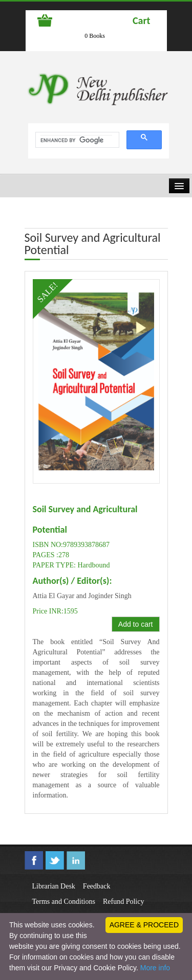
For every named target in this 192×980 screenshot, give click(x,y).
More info (155, 968)
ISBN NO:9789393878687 (71, 545)
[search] (76, 140)
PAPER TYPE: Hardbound (71, 565)
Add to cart (136, 624)
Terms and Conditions (64, 902)
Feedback (97, 886)
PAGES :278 (51, 555)
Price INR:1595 (55, 611)
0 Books (95, 36)
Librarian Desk (54, 886)
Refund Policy (124, 902)
